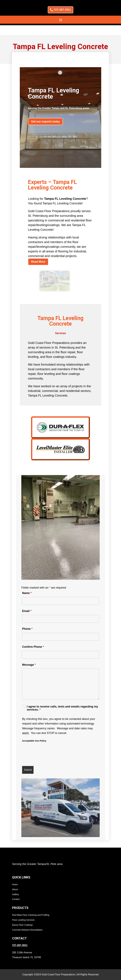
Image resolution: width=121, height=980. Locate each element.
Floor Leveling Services (23, 910)
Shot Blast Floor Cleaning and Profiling (31, 906)
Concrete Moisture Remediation (27, 920)
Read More (38, 252)
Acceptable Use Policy (34, 731)
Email (27, 602)
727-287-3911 (62, 10)
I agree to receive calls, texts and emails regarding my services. (62, 699)
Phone (27, 619)
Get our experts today (45, 112)
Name (27, 584)
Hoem (15, 875)
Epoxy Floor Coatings (22, 915)
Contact (16, 890)
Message (29, 655)
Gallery (15, 885)
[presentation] (46, 745)
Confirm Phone (33, 637)
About (15, 880)
